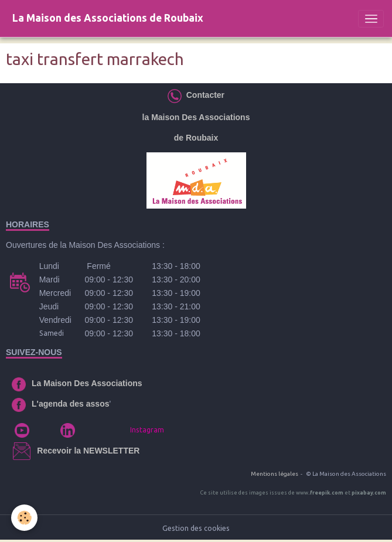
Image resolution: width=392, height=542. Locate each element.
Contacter (203, 95)
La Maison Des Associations (87, 383)
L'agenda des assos (71, 404)
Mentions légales (275, 474)
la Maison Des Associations (196, 117)
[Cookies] (25, 518)
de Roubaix (196, 138)
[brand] (108, 18)
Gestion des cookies (196, 528)
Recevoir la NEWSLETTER (88, 451)
